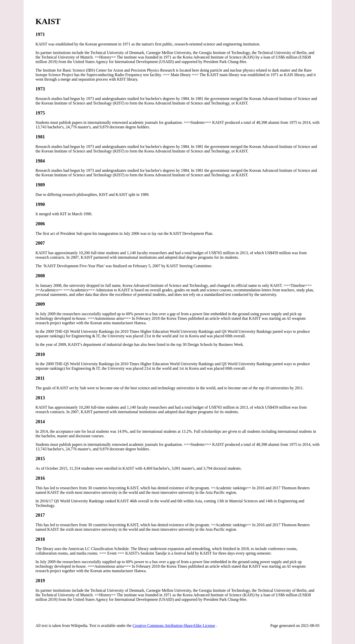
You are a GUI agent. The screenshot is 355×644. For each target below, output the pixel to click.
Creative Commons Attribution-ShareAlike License (174, 626)
